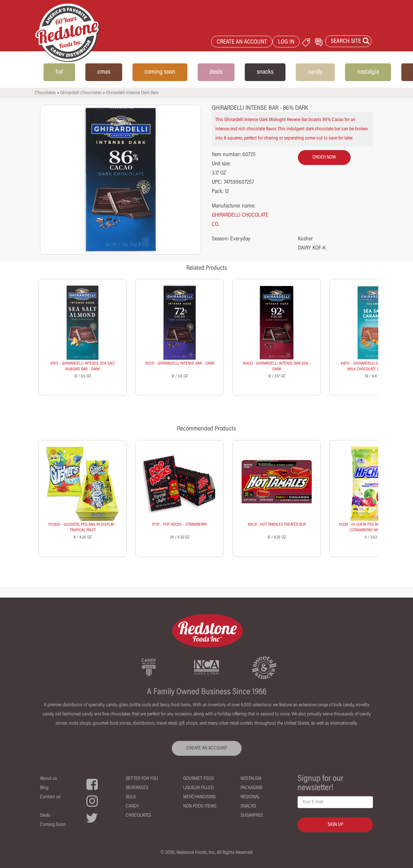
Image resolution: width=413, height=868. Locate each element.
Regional (250, 797)
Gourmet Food (199, 779)
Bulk (131, 797)
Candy (132, 806)
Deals (45, 816)
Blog (44, 788)
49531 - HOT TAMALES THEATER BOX (277, 525)
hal (59, 72)
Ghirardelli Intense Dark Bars (132, 93)
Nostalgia (251, 779)
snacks (265, 72)
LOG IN (286, 42)
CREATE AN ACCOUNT (242, 42)
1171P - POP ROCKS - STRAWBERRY (180, 525)
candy (315, 72)
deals (216, 72)
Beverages (137, 788)
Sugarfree (252, 816)
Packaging (251, 788)
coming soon (160, 72)
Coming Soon (53, 825)
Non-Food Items (200, 806)
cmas (104, 72)
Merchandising (199, 797)
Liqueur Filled (198, 788)
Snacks (248, 806)
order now (324, 158)
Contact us (50, 797)
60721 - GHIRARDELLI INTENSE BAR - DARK (180, 364)
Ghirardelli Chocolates (81, 93)
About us (49, 779)
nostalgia (368, 72)
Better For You (142, 779)
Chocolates (45, 93)
